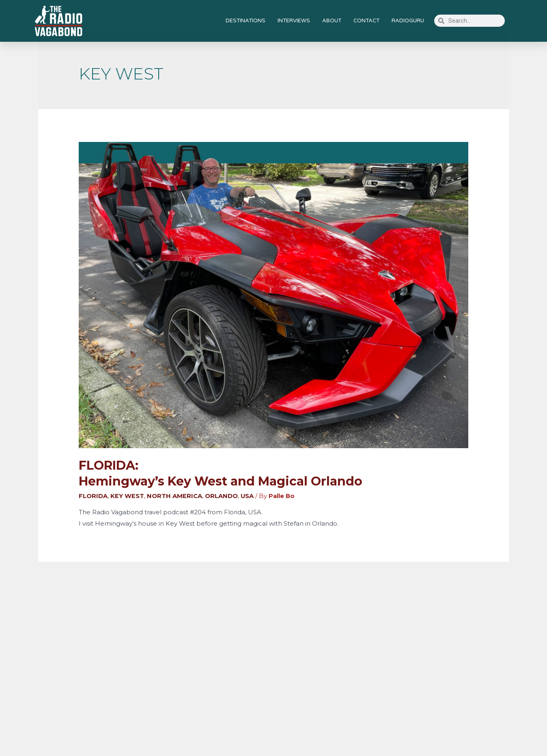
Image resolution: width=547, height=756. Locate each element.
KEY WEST (127, 496)
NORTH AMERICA (174, 496)
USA (247, 496)
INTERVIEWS (294, 21)
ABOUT (332, 21)
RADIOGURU (408, 21)
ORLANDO (221, 496)
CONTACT (366, 21)
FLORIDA (93, 496)
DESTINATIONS (246, 21)
